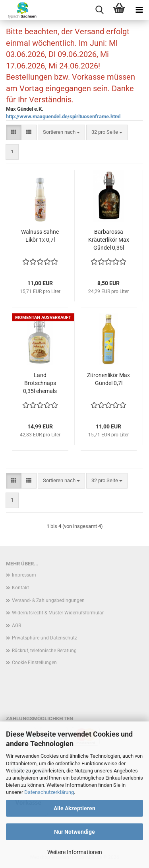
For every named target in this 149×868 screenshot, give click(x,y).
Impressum (24, 575)
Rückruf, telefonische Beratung (44, 651)
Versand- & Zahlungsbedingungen (48, 600)
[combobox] (61, 132)
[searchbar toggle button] (99, 10)
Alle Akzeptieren (74, 808)
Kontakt (20, 588)
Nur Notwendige (74, 832)
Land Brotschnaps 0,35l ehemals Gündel (40, 383)
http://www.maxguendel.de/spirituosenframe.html (63, 116)
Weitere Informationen (75, 852)
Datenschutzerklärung (49, 792)
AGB (16, 626)
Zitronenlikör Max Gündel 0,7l (108, 379)
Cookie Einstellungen (34, 663)
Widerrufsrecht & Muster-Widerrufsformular (58, 613)
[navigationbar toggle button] (139, 10)
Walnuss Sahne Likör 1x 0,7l (40, 236)
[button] (14, 132)
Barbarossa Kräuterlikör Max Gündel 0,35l (109, 240)
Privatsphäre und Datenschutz (45, 638)
